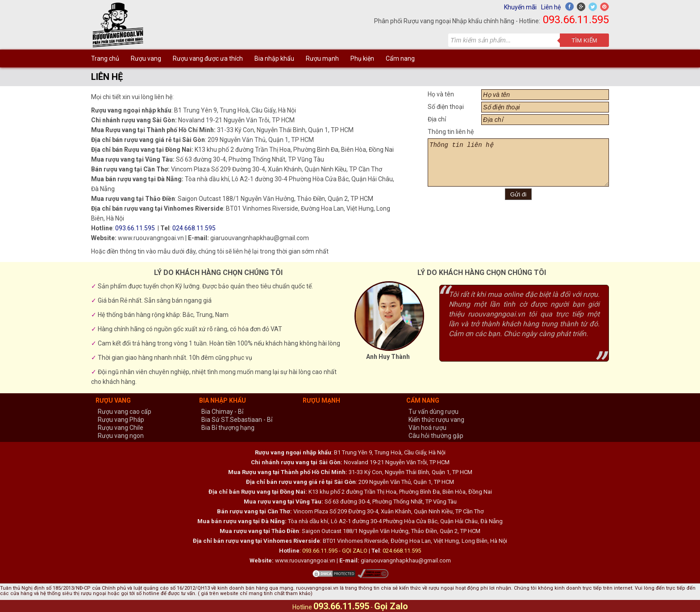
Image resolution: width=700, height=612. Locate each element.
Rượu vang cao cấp (125, 412)
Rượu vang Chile (121, 428)
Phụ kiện (362, 58)
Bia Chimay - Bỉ (222, 412)
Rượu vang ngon (121, 436)
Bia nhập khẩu (274, 58)
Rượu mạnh (322, 58)
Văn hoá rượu (427, 428)
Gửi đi (518, 194)
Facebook (570, 7)
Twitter (593, 7)
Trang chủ (105, 58)
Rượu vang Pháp (121, 420)
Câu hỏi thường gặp (436, 436)
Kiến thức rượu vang (436, 420)
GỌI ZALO (355, 551)
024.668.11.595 (194, 228)
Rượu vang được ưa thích (208, 58)
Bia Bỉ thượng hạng (228, 428)
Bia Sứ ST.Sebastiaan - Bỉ (237, 420)
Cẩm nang (400, 58)
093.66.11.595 (576, 20)
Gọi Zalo (391, 606)
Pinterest (604, 7)
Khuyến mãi (520, 7)
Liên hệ (551, 7)
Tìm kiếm (584, 40)
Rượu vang (146, 58)
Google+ (581, 7)
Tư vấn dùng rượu (433, 412)
